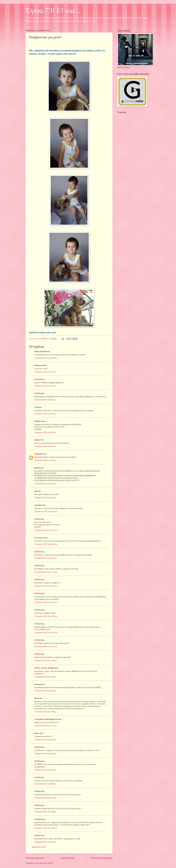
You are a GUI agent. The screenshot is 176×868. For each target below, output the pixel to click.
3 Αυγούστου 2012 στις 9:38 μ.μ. (45, 770)
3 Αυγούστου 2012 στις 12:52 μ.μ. (46, 572)
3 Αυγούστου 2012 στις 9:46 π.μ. (45, 498)
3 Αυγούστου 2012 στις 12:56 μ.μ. (46, 661)
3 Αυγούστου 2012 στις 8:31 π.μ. (45, 432)
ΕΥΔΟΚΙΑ (38, 421)
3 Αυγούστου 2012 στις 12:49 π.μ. (46, 358)
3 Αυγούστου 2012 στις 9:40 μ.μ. (45, 812)
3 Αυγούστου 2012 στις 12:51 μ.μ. (46, 558)
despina (37, 440)
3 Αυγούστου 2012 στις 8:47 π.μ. (45, 446)
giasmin (37, 468)
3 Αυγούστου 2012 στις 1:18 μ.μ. (45, 691)
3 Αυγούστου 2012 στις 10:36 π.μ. (46, 511)
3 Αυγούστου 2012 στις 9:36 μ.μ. (45, 754)
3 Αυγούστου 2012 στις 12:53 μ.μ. (46, 602)
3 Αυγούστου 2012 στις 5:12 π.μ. (45, 372)
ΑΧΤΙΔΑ (38, 379)
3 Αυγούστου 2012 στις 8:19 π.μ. (45, 386)
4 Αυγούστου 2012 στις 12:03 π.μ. (46, 828)
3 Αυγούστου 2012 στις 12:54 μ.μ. (46, 616)
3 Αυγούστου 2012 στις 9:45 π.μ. (45, 484)
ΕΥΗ (36, 407)
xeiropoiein (38, 454)
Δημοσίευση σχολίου (39, 847)
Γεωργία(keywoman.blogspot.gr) (46, 719)
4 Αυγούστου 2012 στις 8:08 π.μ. (45, 842)
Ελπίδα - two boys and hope (44, 668)
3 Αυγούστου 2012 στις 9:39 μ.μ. (45, 798)
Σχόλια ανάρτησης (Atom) (44, 863)
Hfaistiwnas (39, 365)
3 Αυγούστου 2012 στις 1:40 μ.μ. (45, 712)
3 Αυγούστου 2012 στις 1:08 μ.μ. (45, 677)
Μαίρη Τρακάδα (40, 351)
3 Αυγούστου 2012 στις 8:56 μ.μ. (45, 740)
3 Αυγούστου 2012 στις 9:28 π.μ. (45, 460)
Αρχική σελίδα (67, 858)
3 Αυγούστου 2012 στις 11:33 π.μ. (46, 530)
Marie (37, 698)
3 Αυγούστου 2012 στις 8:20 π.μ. (45, 400)
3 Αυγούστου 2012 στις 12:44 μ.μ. (46, 544)
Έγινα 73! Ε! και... (53, 11)
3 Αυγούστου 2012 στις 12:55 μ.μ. (46, 633)
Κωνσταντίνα (39, 538)
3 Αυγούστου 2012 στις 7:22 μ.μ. (45, 726)
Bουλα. (37, 733)
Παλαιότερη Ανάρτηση (102, 858)
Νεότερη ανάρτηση (35, 858)
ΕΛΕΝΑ (37, 519)
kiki (36, 491)
